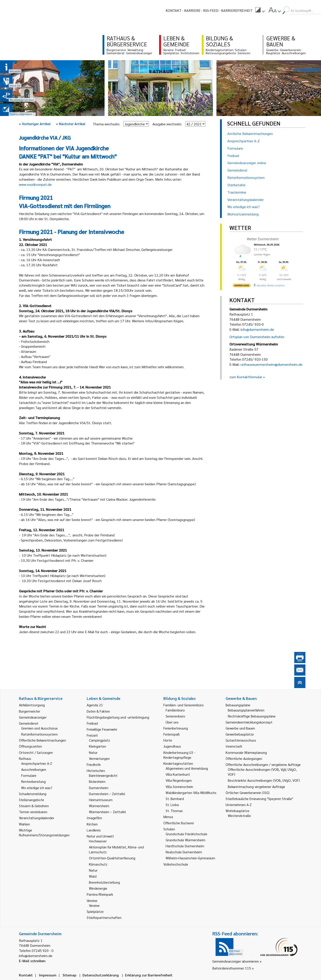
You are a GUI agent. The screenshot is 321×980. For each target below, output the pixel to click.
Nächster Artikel (71, 124)
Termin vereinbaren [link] (33, 812)
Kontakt (174, 10)
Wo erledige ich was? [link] (37, 788)
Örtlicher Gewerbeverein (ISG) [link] (248, 793)
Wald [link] (93, 876)
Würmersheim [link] (99, 806)
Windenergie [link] (98, 888)
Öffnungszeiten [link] (30, 746)
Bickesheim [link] (97, 781)
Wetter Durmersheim (263, 239)
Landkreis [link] (94, 830)
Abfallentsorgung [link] (32, 705)
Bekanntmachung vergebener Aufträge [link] (256, 787)
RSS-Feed (211, 10)
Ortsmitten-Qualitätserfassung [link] (112, 858)
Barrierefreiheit (237, 10)
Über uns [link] (172, 722)
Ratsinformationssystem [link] (39, 734)
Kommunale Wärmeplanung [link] (246, 752)
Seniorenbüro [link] (175, 716)
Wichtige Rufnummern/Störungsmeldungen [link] (44, 832)
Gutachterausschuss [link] (241, 740)
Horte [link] (168, 740)
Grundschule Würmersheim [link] (185, 840)
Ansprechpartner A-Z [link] (37, 763)
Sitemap (69, 975)
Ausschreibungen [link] (34, 769)
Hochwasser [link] (98, 841)
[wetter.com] (242, 286)
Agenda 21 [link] (95, 705)
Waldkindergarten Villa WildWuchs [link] (191, 793)
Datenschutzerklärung (101, 975)
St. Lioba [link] (172, 805)
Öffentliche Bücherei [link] (179, 823)
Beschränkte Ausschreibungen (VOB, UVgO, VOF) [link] (264, 780)
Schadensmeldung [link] (33, 794)
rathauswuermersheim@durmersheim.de (272, 364)
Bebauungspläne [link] (238, 705)
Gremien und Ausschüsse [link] (39, 728)
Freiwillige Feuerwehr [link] (102, 729)
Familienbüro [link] (175, 710)
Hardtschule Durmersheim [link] (185, 846)
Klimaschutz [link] (98, 864)
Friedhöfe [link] (94, 764)
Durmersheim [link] (99, 788)
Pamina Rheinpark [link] (100, 894)
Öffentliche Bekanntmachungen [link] (42, 740)
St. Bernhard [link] (175, 799)
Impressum (48, 975)
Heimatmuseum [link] (101, 800)
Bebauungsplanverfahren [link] (246, 710)
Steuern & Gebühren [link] (34, 806)
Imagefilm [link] (94, 818)
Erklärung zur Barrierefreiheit (149, 975)
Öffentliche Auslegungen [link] (244, 758)
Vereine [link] (94, 905)
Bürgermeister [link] (30, 711)
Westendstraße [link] (239, 816)
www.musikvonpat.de (35, 184)
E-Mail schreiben (32, 961)
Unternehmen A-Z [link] (239, 805)
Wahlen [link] (24, 824)
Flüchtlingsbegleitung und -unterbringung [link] (118, 717)
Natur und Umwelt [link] (100, 836)
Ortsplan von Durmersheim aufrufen (257, 337)
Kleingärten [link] (98, 746)
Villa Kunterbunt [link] (178, 774)
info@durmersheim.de (257, 329)
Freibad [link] (92, 723)
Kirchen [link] (92, 824)
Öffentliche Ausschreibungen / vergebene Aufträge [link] (263, 764)
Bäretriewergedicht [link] (103, 775)
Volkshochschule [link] (176, 864)
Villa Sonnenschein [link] (179, 787)
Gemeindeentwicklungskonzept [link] (249, 722)
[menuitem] (260, 10)
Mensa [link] (168, 817)
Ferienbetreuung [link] (176, 728)
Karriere (192, 10)
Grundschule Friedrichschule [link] (186, 834)
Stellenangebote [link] (32, 800)
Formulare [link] (29, 775)
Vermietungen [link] (99, 758)
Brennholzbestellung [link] (104, 882)
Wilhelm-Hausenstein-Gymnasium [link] (190, 858)
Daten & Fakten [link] (98, 711)
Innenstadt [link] (234, 746)
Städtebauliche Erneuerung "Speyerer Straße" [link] (259, 799)
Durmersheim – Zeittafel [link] (107, 794)
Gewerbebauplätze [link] (240, 734)
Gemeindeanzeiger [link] (33, 717)
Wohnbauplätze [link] (238, 811)
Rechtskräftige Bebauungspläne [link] (252, 716)
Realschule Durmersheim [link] (184, 852)
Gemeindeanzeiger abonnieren (236, 961)
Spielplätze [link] (95, 911)
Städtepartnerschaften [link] (104, 917)
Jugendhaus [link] (172, 746)
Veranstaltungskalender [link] (37, 818)
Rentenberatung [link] (33, 781)
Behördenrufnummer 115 (232, 968)
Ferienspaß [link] (172, 734)
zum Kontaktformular (246, 377)
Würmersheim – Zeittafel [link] (107, 812)
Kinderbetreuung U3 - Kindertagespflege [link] (179, 755)
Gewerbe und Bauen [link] (240, 728)
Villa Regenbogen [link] (179, 780)
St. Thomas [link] (174, 811)
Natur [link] (93, 752)
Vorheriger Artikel (35, 124)
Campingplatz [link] (100, 740)
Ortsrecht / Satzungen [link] (36, 752)
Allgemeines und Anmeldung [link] (187, 768)
